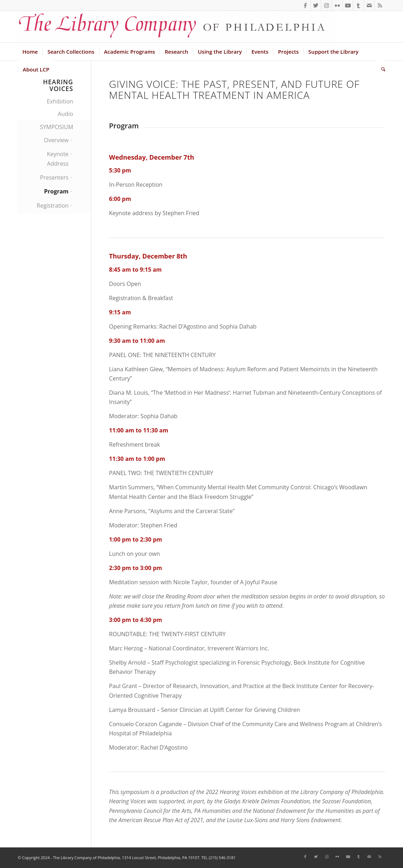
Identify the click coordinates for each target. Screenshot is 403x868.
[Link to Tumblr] (358, 5)
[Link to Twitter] (316, 5)
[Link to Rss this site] (380, 5)
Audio (65, 114)
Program (56, 191)
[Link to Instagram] (326, 5)
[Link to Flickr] (337, 5)
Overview (56, 140)
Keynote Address (58, 159)
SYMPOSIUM (56, 127)
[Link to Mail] (369, 5)
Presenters (54, 177)
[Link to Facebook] (305, 5)
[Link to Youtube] (348, 5)
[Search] (381, 69)
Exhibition (60, 101)
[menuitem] (30, 52)
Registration (53, 206)
